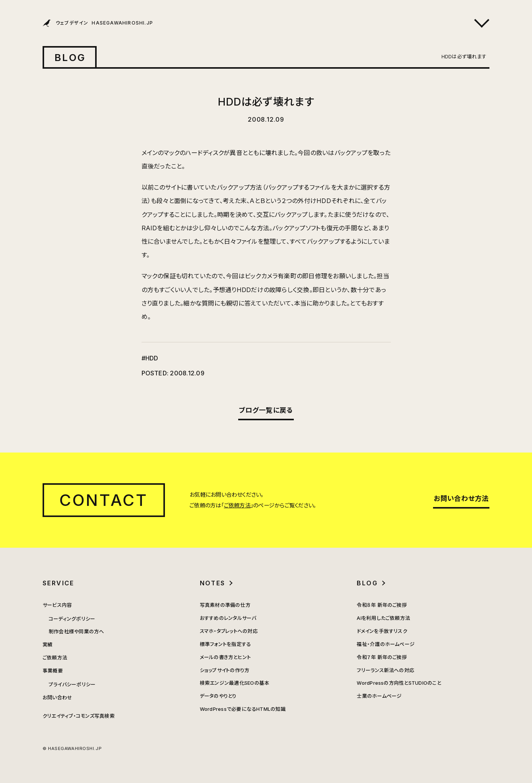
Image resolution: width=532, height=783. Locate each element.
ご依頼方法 (237, 505)
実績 (48, 645)
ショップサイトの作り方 (225, 670)
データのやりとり (218, 696)
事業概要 (53, 671)
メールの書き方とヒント (226, 657)
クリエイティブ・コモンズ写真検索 (79, 716)
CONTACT (104, 500)
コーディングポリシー (72, 619)
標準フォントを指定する (226, 644)
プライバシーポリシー (72, 685)
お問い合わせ (57, 698)
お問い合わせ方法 (461, 498)
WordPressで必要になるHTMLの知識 (243, 709)
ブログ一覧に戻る (266, 410)
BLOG (70, 57)
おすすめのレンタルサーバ (228, 618)
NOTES (213, 583)
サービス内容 (57, 605)
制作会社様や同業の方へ (77, 632)
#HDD (150, 358)
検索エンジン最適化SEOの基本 (235, 683)
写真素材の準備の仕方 (225, 605)
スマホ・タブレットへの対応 (229, 631)
